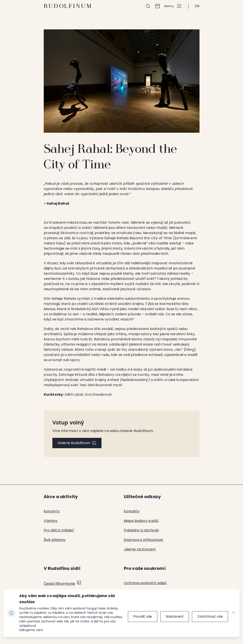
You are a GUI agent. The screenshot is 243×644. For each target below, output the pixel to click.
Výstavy (51, 521)
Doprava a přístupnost (144, 540)
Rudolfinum (68, 6)
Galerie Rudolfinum (74, 443)
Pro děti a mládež (59, 530)
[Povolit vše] (143, 617)
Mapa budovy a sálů (141, 521)
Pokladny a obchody (142, 530)
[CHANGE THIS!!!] (234, 613)
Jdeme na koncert (140, 549)
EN (197, 6)
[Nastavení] (175, 617)
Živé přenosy (55, 540)
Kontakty (132, 511)
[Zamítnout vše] (210, 617)
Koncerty (52, 511)
